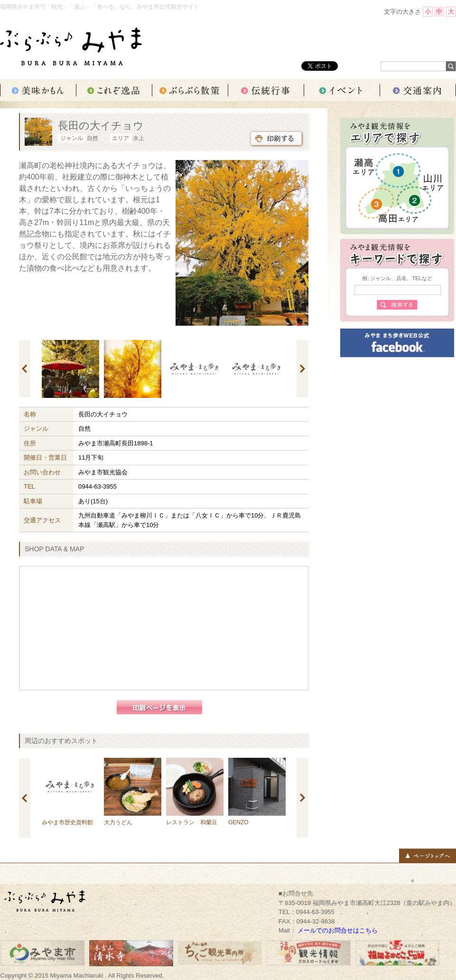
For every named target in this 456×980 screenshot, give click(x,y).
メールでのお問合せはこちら (338, 930)
